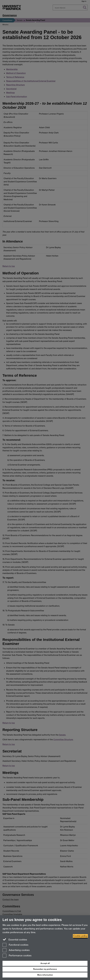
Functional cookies (15, 945)
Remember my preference (45, 969)
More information (45, 975)
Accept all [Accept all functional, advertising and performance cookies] (45, 963)
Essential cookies (15, 939)
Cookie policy (80, 936)
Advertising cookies (16, 950)
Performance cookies (17, 956)
